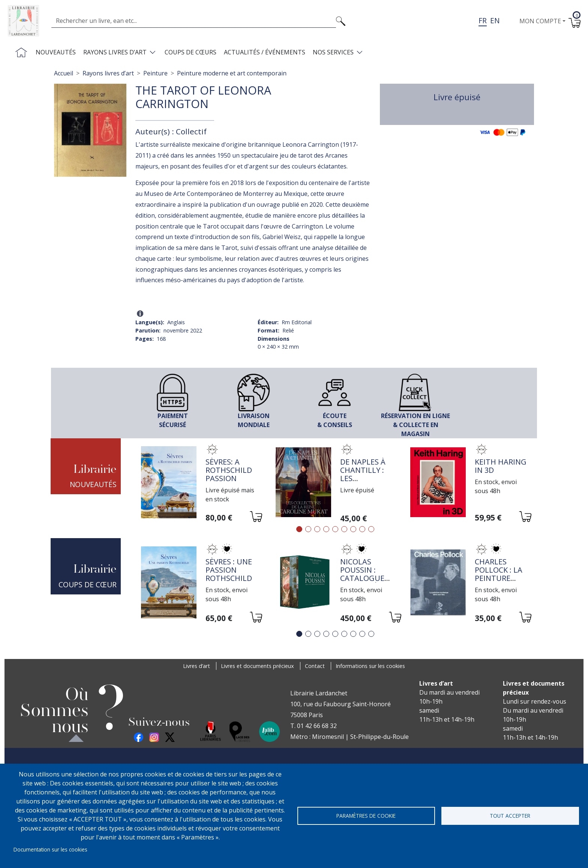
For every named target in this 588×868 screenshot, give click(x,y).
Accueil (64, 73)
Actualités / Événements (265, 52)
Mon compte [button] (540, 21)
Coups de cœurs (190, 52)
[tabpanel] (201, 484)
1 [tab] (299, 529)
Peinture (155, 73)
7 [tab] (353, 529)
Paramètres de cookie (366, 816)
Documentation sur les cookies (50, 849)
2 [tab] (308, 529)
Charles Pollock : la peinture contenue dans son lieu (502, 578)
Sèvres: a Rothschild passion (229, 470)
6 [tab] (344, 529)
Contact (315, 666)
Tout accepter (510, 816)
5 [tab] (335, 529)
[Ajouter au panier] (256, 518)
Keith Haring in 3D (501, 466)
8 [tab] (362, 529)
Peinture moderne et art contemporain (232, 73)
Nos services (333, 52)
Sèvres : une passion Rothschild (229, 570)
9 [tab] (371, 529)
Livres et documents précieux (257, 666)
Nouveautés (56, 52)
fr (483, 20)
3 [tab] (317, 529)
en (495, 20)
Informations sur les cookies (370, 666)
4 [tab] (326, 529)
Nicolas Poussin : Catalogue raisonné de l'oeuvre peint (364, 582)
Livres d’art (196, 666)
